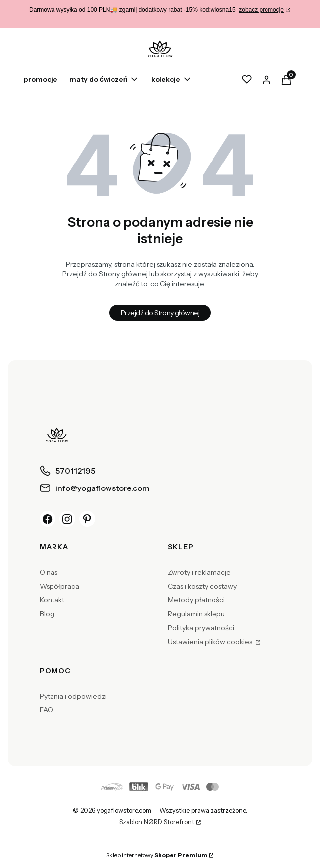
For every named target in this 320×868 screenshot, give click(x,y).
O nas (49, 572)
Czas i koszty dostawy (202, 586)
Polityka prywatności (201, 628)
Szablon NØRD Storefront (157, 822)
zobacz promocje (261, 10)
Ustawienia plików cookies (211, 642)
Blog (47, 614)
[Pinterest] (87, 519)
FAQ (46, 710)
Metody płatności (196, 600)
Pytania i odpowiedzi (73, 696)
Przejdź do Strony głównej (160, 313)
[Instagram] (67, 519)
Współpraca (59, 586)
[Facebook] (48, 519)
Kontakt (52, 600)
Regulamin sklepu (196, 614)
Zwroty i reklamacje (199, 572)
